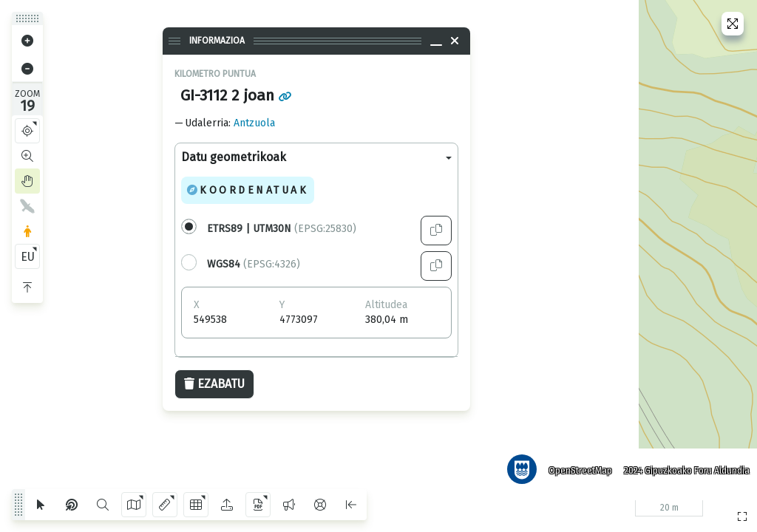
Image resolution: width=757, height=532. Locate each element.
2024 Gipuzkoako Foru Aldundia (685, 469)
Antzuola (254, 123)
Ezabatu (214, 384)
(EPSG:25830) (282, 229)
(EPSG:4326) (254, 264)
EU (28, 257)
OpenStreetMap (579, 469)
